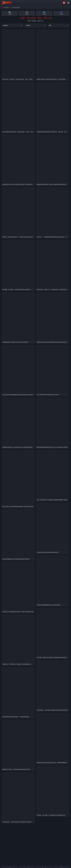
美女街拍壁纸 (16, 8)
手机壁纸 (6, 8)
